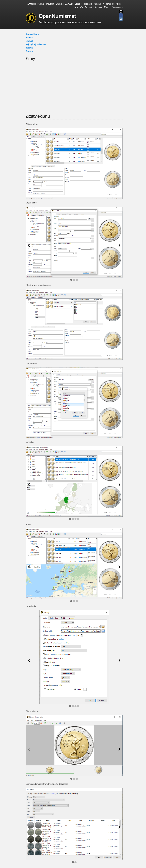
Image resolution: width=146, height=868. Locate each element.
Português (78, 7)
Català (41, 4)
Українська (117, 7)
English (59, 4)
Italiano (97, 4)
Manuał (29, 41)
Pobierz (29, 37)
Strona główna (33, 34)
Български (32, 4)
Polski (118, 4)
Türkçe (107, 7)
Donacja (30, 51)
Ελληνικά (69, 4)
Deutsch (50, 4)
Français (88, 4)
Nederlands (108, 4)
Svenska (98, 7)
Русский (89, 7)
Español (79, 4)
